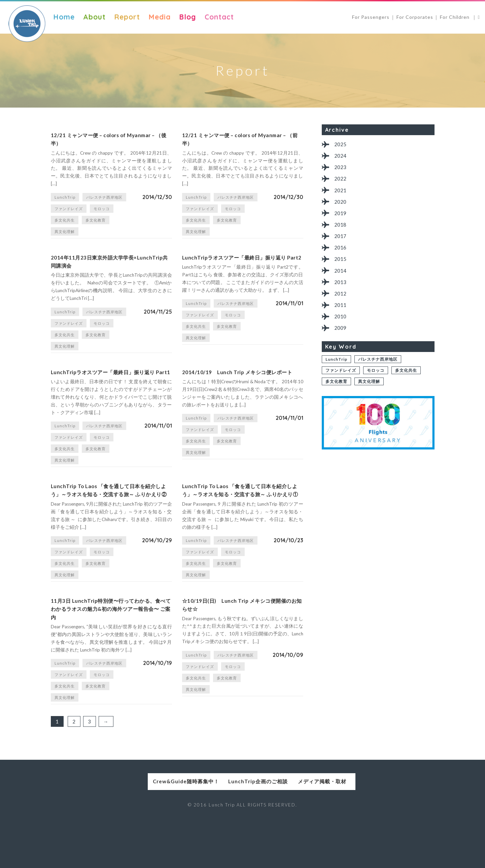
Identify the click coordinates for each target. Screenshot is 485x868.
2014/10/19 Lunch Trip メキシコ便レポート (240, 389)
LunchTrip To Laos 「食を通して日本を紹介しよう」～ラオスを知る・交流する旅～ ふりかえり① (242, 522)
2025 (341, 144)
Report (127, 17)
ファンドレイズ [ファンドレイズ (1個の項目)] (69, 214)
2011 (341, 318)
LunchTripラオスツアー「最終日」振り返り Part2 (242, 269)
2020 (341, 206)
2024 (341, 157)
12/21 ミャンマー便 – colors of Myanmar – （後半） (100, 142)
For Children (455, 17)
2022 (341, 181)
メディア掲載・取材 (341, 829)
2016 (341, 256)
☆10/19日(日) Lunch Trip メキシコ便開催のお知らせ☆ (242, 647)
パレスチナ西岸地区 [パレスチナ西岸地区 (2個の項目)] (104, 202)
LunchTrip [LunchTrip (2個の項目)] (65, 202)
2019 (341, 219)
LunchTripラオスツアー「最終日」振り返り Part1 (111, 389)
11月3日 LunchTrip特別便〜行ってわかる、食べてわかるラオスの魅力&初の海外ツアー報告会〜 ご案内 (111, 653)
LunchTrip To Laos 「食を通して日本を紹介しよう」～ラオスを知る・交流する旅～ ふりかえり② (111, 522)
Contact (219, 17)
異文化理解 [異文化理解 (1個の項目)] (65, 236)
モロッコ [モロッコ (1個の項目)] (102, 214)
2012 (341, 305)
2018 (341, 231)
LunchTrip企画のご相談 (242, 829)
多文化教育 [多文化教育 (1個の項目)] (96, 225)
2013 (341, 293)
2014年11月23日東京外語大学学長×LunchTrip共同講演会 (106, 269)
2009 (341, 342)
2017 (341, 243)
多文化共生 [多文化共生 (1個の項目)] (65, 225)
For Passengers (371, 17)
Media (160, 17)
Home (64, 17)
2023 (341, 169)
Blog (187, 17)
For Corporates (415, 17)
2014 (341, 281)
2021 (341, 194)
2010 (341, 330)
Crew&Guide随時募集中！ (144, 829)
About (94, 17)
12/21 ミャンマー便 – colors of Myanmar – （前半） (231, 142)
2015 (341, 268)
